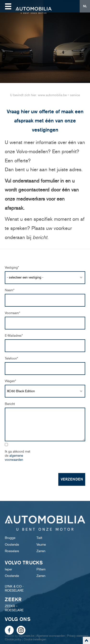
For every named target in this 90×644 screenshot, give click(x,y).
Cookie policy (13, 639)
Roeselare (12, 551)
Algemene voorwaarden (51, 636)
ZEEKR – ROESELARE (14, 608)
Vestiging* (12, 268)
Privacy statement (77, 636)
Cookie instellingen (35, 639)
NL (85, 6)
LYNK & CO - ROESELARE (14, 588)
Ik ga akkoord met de (18, 456)
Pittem (41, 569)
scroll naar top (86, 640)
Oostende (12, 545)
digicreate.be (26, 636)
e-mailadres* (14, 336)
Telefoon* (11, 358)
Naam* (10, 290)
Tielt (39, 538)
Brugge (10, 538)
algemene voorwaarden (14, 458)
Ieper (8, 569)
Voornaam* (12, 313)
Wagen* (10, 381)
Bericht (10, 404)
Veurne (41, 545)
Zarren (41, 551)
